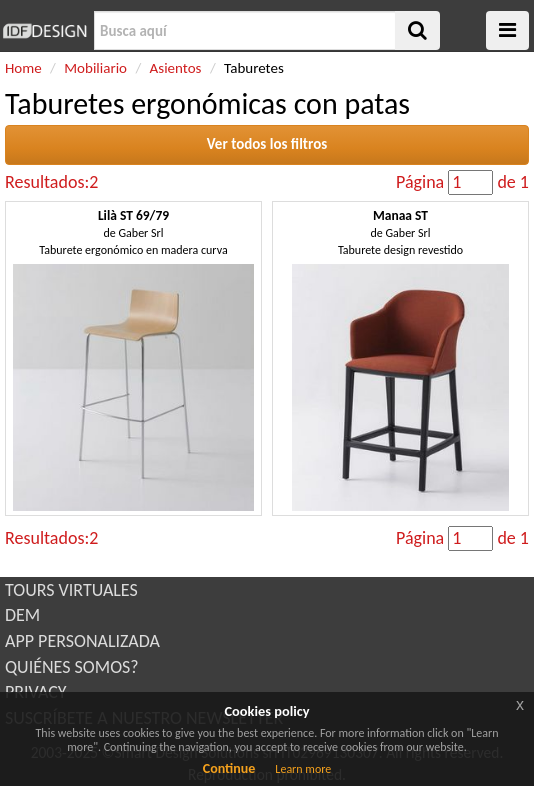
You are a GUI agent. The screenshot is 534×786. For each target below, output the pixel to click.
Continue (229, 768)
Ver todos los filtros (267, 144)
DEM (22, 615)
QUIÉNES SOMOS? (72, 667)
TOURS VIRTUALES (71, 590)
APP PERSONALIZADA (82, 641)
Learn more (303, 769)
